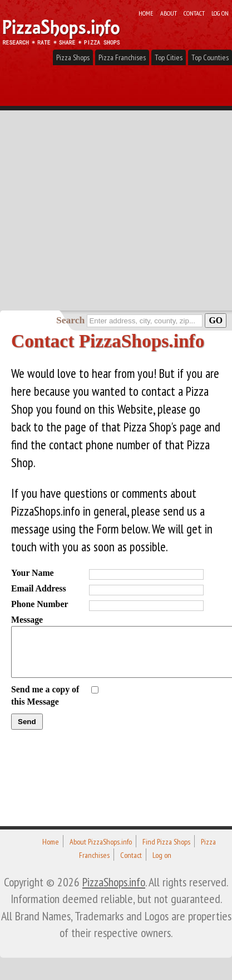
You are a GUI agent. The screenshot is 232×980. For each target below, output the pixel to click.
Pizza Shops (73, 57)
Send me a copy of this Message (45, 695)
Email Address (39, 588)
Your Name (33, 573)
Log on (220, 13)
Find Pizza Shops (166, 842)
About (169, 13)
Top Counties (210, 57)
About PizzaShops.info (101, 842)
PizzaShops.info (114, 882)
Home (146, 13)
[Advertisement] (116, 189)
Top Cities (169, 57)
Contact (194, 13)
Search (70, 320)
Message (27, 620)
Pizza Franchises (122, 57)
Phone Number (40, 604)
